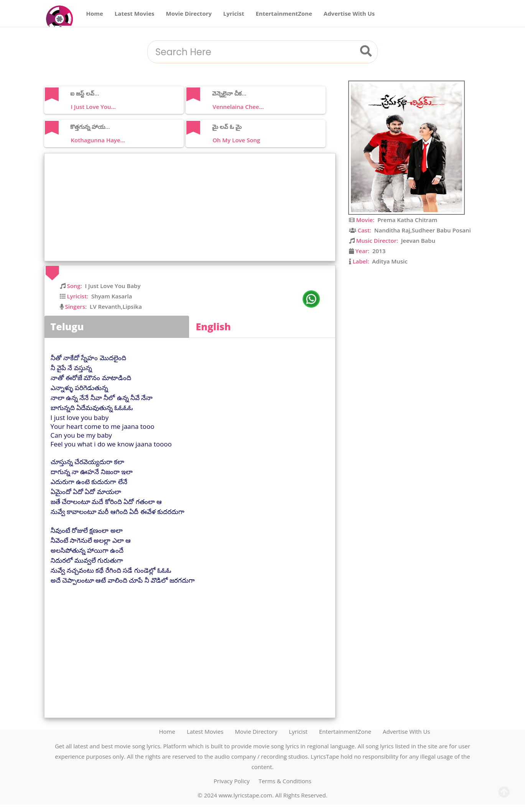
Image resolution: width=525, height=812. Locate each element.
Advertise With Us (349, 13)
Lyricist (234, 13)
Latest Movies (135, 13)
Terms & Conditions (285, 781)
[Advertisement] (192, 207)
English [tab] (214, 326)
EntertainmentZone (284, 13)
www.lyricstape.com (245, 795)
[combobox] (253, 52)
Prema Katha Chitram (407, 220)
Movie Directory (189, 13)
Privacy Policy (232, 781)
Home (95, 13)
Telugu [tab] (67, 326)
